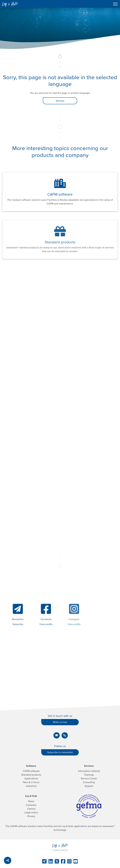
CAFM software (31, 771)
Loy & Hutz (31, 796)
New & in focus (31, 782)
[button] (57, 735)
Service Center (89, 779)
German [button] (60, 101)
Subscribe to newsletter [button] (60, 752)
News (31, 801)
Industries (31, 786)
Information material (89, 771)
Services (89, 766)
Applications (31, 779)
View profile (46, 624)
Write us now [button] (60, 722)
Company (31, 805)
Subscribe (18, 624)
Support (89, 786)
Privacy (31, 816)
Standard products (31, 775)
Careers (31, 809)
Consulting (89, 782)
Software (31, 766)
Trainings (89, 775)
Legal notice (31, 813)
